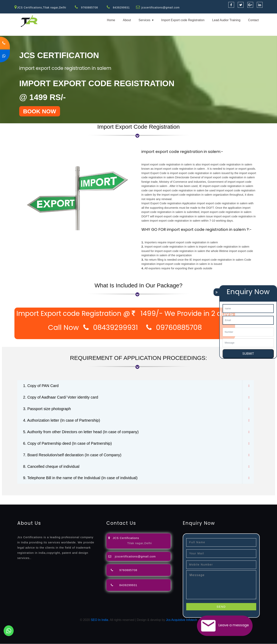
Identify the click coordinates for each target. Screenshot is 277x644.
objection (99, 498)
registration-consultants (43, 498)
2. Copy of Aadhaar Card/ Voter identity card (61, 397)
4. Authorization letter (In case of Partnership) (62, 420)
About (127, 20)
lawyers (111, 498)
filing (120, 498)
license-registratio (212, 498)
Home (111, 20)
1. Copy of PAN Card (41, 386)
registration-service (13, 498)
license (195, 498)
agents (141, 498)
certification (233, 498)
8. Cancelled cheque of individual (51, 467)
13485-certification (131, 502)
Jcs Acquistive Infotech (182, 620)
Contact (253, 20)
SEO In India (100, 620)
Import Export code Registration (183, 20)
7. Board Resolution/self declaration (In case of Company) (72, 455)
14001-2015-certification (33, 502)
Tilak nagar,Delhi (139, 543)
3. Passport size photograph (47, 409)
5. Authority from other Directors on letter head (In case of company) (81, 432)
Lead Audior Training (226, 20)
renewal (168, 498)
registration (154, 498)
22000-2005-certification (67, 502)
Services (144, 20)
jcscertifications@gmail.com (161, 8)
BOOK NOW (40, 111)
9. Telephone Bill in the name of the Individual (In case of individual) (81, 478)
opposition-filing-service (76, 498)
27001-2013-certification (101, 502)
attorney (130, 498)
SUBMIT (248, 354)
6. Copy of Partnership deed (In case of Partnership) (68, 444)
